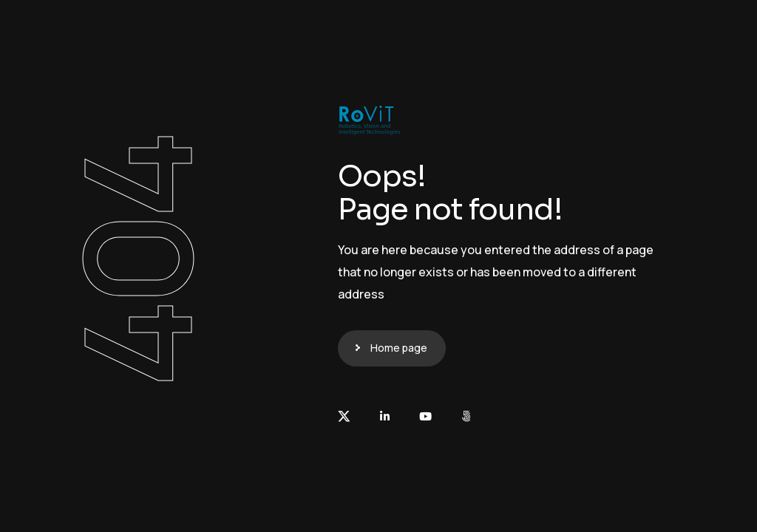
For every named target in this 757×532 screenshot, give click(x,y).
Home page (399, 348)
